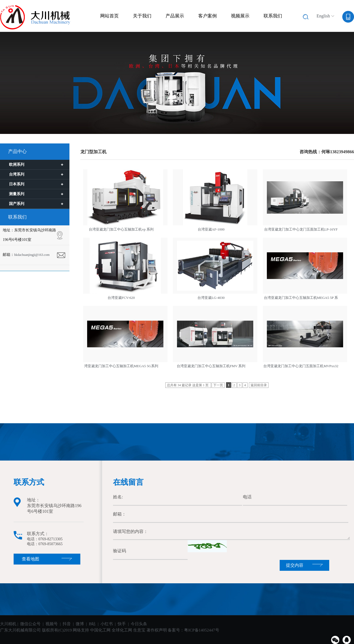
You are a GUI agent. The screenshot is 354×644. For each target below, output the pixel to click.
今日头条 (139, 624)
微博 (80, 624)
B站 (92, 624)
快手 (122, 624)
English (323, 16)
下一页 (218, 385)
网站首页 (109, 16)
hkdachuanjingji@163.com (32, 255)
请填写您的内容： (231, 531)
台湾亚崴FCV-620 (121, 298)
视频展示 (240, 16)
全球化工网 (122, 630)
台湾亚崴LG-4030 (211, 298)
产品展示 (175, 16)
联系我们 (273, 16)
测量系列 (17, 194)
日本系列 (17, 184)
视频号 (52, 624)
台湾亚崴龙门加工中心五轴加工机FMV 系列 (211, 366)
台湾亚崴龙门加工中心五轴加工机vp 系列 (121, 229)
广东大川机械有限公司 (21, 630)
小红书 (107, 624)
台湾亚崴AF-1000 (211, 229)
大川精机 (8, 624)
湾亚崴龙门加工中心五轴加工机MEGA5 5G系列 (121, 366)
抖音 (67, 624)
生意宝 (139, 630)
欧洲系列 (17, 165)
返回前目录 (259, 385)
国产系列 (17, 204)
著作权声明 (157, 630)
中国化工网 (100, 630)
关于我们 (142, 16)
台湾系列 (17, 174)
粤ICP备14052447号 (202, 630)
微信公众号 (30, 624)
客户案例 (207, 16)
